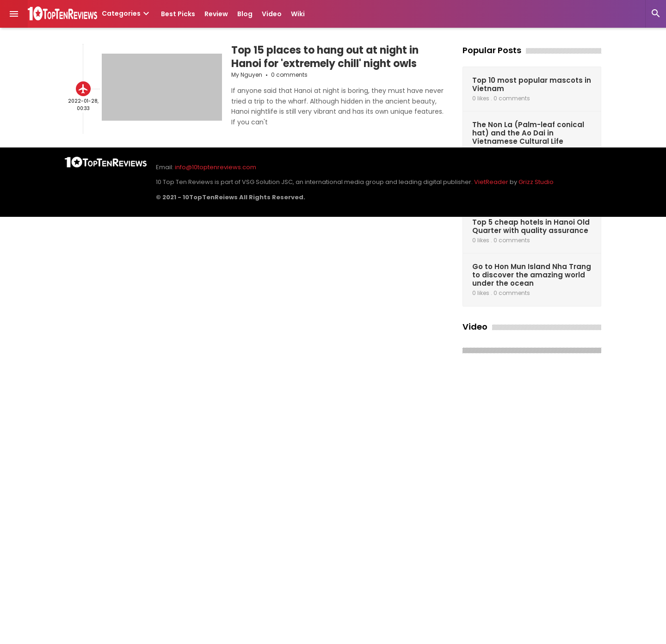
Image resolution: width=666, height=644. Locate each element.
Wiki (298, 14)
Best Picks (178, 14)
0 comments (289, 75)
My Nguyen (247, 75)
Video (272, 14)
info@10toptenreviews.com (216, 167)
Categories (127, 13)
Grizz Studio (536, 182)
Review (216, 14)
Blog (245, 14)
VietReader (491, 182)
